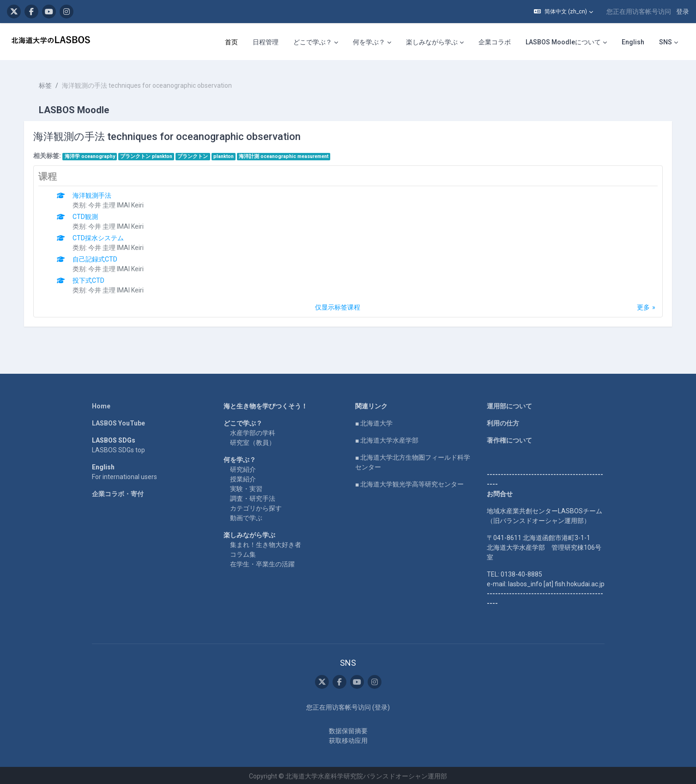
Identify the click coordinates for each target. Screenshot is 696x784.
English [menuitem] (633, 42)
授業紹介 (243, 477)
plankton (225, 154)
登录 (683, 12)
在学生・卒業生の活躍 (262, 562)
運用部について (509, 404)
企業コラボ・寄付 (118, 492)
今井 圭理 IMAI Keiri (118, 203)
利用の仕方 (503, 421)
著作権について (509, 438)
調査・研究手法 (253, 496)
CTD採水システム (100, 236)
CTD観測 (87, 214)
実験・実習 (246, 486)
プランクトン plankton (148, 154)
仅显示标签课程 (338, 305)
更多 (642, 305)
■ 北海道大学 (374, 421)
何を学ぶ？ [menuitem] (369, 42)
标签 (47, 83)
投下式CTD (90, 278)
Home (101, 404)
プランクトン (194, 154)
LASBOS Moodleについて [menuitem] (563, 42)
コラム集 (243, 552)
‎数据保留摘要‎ (348, 729)
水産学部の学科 (253, 431)
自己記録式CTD (97, 257)
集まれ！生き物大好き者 (266, 542)
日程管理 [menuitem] (266, 42)
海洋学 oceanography (91, 154)
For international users (124, 474)
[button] (563, 12)
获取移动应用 (348, 739)
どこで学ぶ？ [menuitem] (313, 42)
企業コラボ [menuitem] (495, 42)
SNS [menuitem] (666, 42)
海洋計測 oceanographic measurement (285, 154)
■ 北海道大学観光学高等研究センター (409, 482)
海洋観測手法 (94, 193)
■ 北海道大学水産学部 (387, 438)
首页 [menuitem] (231, 42)
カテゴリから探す (256, 506)
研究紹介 (243, 467)
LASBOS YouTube (118, 421)
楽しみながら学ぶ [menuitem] (432, 42)
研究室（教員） (253, 440)
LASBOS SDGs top (118, 448)
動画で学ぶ (246, 516)
